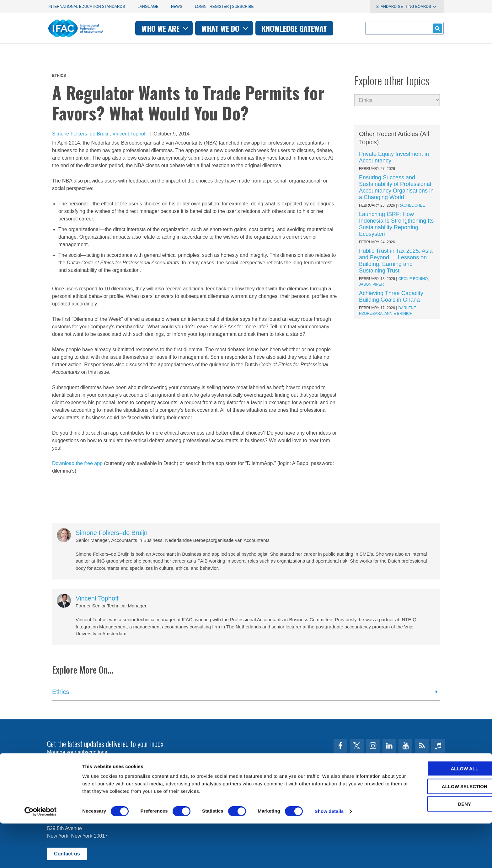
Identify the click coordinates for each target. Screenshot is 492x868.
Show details (329, 856)
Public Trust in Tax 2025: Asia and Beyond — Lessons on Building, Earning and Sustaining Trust (396, 261)
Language (148, 7)
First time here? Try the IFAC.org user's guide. (98, 767)
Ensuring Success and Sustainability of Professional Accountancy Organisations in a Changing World (396, 187)
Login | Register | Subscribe (224, 7)
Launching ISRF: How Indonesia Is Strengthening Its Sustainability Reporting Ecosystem (396, 224)
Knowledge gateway (294, 28)
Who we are (166, 28)
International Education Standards (87, 7)
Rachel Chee (412, 205)
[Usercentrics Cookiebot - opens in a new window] (41, 856)
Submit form (436, 28)
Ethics (59, 76)
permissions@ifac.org (173, 790)
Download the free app (77, 463)
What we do (225, 28)
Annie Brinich (398, 314)
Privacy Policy (111, 790)
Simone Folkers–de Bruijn (81, 134)
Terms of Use (70, 790)
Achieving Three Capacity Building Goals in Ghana (391, 296)
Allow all (440, 813)
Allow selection (440, 831)
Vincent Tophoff (129, 134)
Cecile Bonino (413, 279)
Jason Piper (371, 284)
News (177, 7)
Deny (440, 848)
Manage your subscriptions (77, 752)
